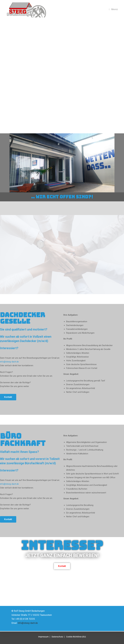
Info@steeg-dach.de (28, 623)
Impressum (43, 637)
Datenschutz (57, 637)
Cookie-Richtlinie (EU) (76, 637)
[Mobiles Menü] (113, 9)
